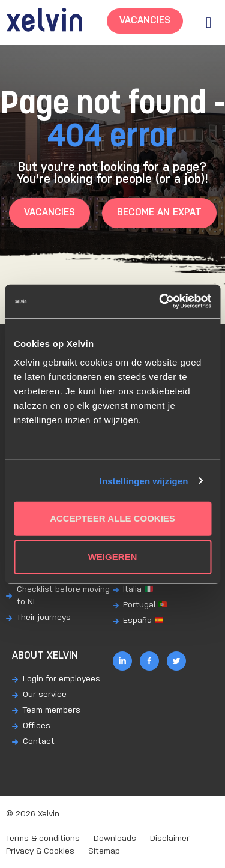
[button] (208, 23)
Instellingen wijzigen (144, 481)
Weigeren (113, 557)
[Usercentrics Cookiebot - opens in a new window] (160, 301)
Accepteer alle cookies (112, 518)
